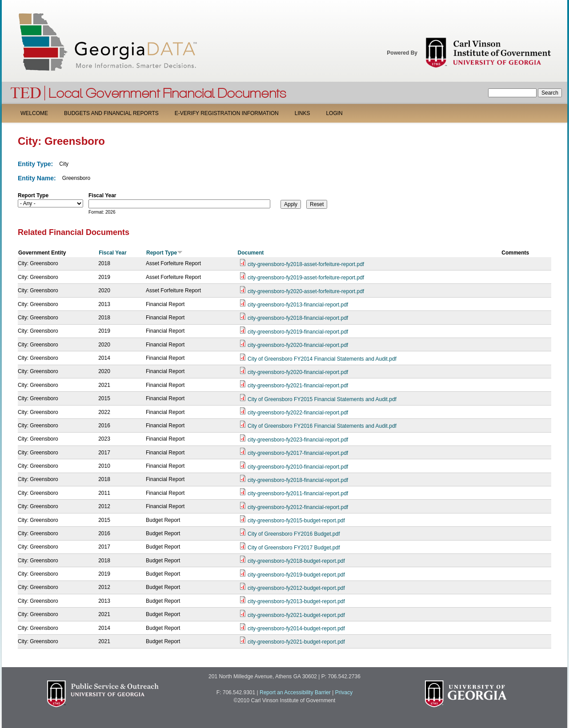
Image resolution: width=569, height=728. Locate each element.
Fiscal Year (102, 195)
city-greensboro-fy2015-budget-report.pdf (296, 521)
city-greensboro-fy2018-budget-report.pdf (296, 561)
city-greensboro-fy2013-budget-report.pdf (296, 601)
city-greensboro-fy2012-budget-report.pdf (296, 588)
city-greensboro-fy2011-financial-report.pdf (298, 493)
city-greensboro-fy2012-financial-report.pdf (298, 507)
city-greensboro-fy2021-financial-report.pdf (298, 386)
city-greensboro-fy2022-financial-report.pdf (298, 413)
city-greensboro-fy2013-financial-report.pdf (298, 305)
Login (334, 113)
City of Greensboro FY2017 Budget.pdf (294, 548)
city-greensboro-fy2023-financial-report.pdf (298, 440)
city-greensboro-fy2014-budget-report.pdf (296, 629)
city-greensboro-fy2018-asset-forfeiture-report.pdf (306, 264)
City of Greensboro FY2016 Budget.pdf (294, 534)
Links (303, 113)
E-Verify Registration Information (227, 113)
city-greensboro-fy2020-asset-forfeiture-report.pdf (306, 291)
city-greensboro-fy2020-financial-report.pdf (298, 345)
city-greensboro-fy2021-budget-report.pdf (296, 615)
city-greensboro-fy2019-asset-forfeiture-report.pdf (306, 278)
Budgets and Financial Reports (111, 113)
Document (251, 253)
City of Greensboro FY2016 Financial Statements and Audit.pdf (322, 426)
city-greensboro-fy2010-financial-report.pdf (298, 467)
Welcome (34, 113)
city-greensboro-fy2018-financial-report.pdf (298, 318)
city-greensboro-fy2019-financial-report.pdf (298, 332)
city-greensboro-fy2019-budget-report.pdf (296, 575)
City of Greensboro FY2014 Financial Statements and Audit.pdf (322, 359)
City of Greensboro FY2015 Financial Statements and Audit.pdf (322, 399)
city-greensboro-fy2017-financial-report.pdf (298, 453)
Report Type (33, 195)
